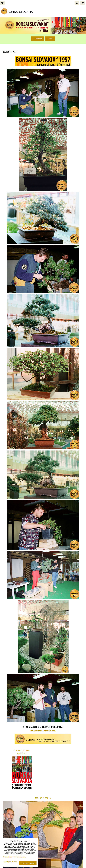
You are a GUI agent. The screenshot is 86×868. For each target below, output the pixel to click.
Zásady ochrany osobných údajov (14, 857)
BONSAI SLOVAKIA (20, 12)
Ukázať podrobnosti (10, 862)
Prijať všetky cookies (28, 863)
